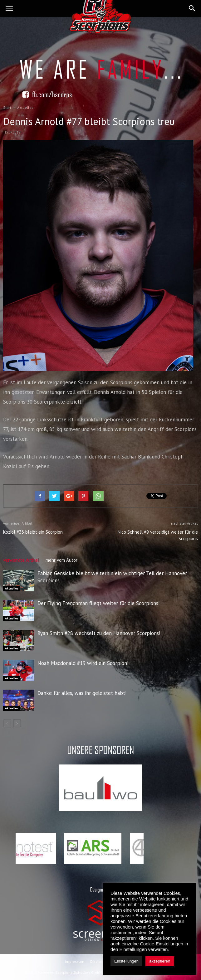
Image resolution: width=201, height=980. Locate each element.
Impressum (75, 961)
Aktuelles (12, 588)
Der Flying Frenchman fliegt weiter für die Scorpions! (98, 603)
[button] (192, 8)
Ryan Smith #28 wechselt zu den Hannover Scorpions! (99, 633)
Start (7, 107)
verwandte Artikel (21, 560)
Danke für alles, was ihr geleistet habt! (82, 693)
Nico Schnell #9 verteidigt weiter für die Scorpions (158, 535)
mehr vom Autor (61, 560)
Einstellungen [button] (126, 961)
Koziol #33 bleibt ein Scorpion (33, 532)
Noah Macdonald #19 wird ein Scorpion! (83, 663)
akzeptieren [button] (160, 961)
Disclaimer (99, 961)
